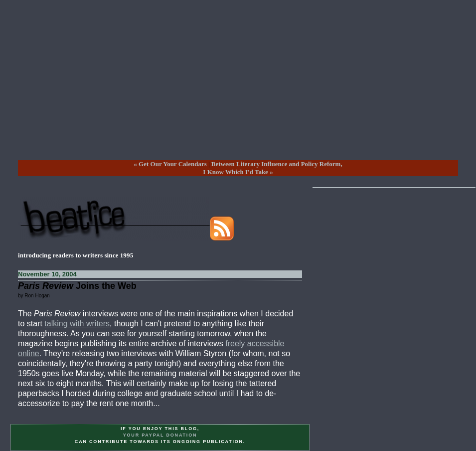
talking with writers (77, 324)
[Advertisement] (238, 88)
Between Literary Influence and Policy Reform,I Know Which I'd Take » (272, 168)
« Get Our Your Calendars (170, 164)
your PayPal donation (160, 435)
